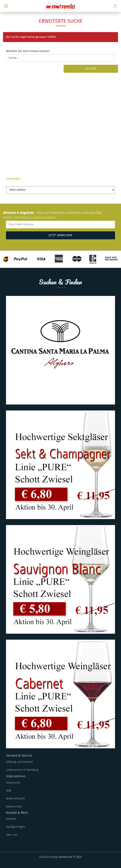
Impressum (13, 783)
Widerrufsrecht (15, 799)
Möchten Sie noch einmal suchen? (28, 51)
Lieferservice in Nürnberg (22, 770)
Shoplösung (47, 857)
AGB (8, 791)
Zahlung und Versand (19, 762)
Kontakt (11, 819)
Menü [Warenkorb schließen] (6, 6)
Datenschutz (14, 807)
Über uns (12, 835)
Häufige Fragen (15, 827)
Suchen (91, 69)
